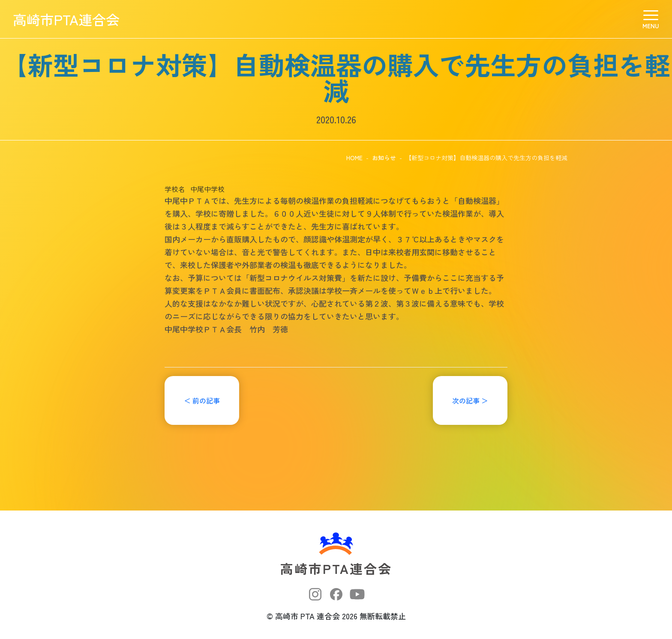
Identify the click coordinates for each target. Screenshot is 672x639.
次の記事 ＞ (470, 400)
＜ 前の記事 (202, 400)
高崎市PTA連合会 (66, 19)
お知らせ (384, 158)
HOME (354, 158)
